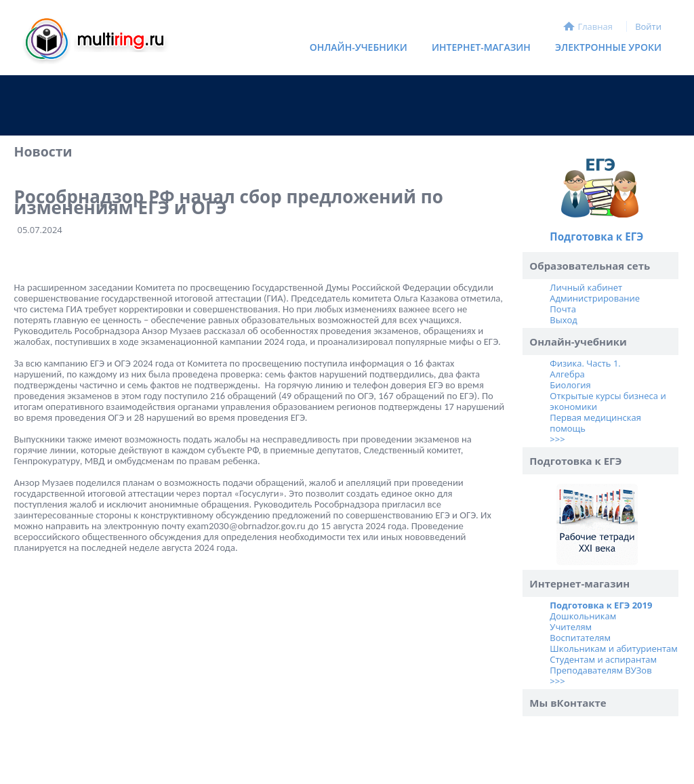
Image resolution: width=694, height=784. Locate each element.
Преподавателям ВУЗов (600, 670)
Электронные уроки (608, 47)
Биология (570, 385)
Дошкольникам (583, 616)
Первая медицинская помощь (595, 423)
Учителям (571, 627)
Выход (563, 320)
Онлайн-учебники (359, 47)
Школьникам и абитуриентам (614, 648)
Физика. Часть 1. (585, 363)
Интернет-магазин (477, 50)
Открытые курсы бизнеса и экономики (608, 401)
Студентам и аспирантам (603, 659)
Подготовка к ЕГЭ (596, 236)
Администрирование (595, 298)
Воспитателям (580, 638)
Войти (648, 26)
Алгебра (567, 374)
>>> (557, 439)
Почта (563, 309)
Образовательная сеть (590, 266)
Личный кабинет (586, 287)
